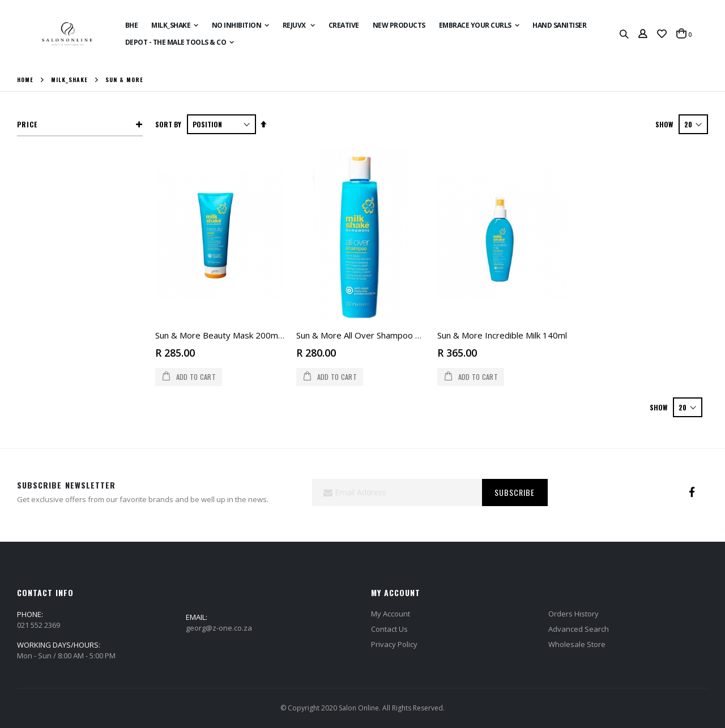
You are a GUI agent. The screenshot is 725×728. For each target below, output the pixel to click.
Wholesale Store (577, 644)
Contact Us (389, 629)
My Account (391, 614)
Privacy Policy (394, 644)
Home (25, 80)
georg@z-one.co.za (219, 628)
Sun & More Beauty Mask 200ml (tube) (231, 335)
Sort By (168, 124)
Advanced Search (579, 629)
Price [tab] (27, 124)
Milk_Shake (69, 80)
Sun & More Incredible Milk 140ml (502, 335)
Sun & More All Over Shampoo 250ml (368, 335)
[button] (662, 34)
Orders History (573, 614)
